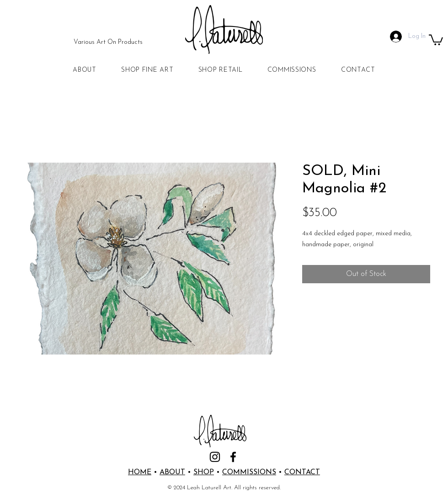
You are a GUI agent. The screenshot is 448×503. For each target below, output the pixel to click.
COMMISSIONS (249, 472)
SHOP (204, 472)
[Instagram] (215, 457)
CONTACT (302, 472)
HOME (140, 472)
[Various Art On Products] (108, 42)
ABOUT (172, 472)
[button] (436, 39)
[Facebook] (233, 457)
